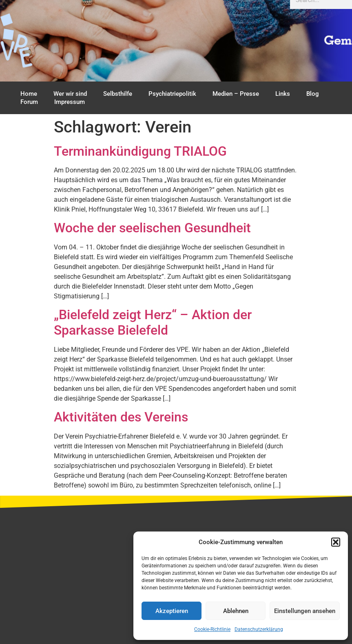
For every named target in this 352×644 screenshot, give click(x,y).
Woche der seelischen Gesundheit (152, 228)
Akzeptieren (172, 611)
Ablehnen (236, 611)
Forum (29, 102)
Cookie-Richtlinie (212, 629)
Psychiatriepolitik (172, 94)
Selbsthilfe (118, 94)
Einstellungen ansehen (305, 611)
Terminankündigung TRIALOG (140, 151)
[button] (336, 542)
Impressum (70, 102)
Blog (313, 94)
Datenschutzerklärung (259, 629)
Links (283, 94)
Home (29, 94)
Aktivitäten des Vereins (121, 417)
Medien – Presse (236, 94)
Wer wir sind (70, 94)
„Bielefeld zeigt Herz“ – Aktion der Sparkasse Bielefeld (153, 322)
